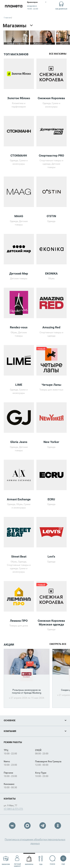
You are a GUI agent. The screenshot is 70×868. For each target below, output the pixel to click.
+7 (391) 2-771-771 (13, 809)
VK (12, 826)
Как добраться (61, 5)
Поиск (53, 860)
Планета (14, 6)
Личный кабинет (17, 860)
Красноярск (32, 2)
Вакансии (6, 860)
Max (27, 826)
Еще (63, 859)
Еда (41, 860)
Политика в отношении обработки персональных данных (35, 841)
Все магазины (58, 54)
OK (58, 826)
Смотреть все (58, 644)
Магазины (29, 860)
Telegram (43, 826)
